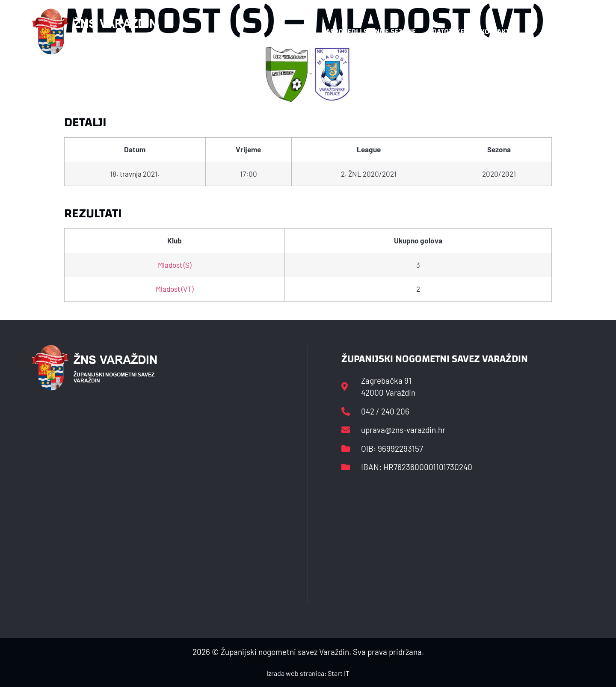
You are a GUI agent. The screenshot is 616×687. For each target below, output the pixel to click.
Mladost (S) (175, 265)
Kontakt (495, 31)
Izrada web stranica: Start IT (308, 673)
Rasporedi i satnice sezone (369, 31)
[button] (567, 32)
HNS (299, 31)
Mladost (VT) (175, 289)
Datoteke (448, 31)
